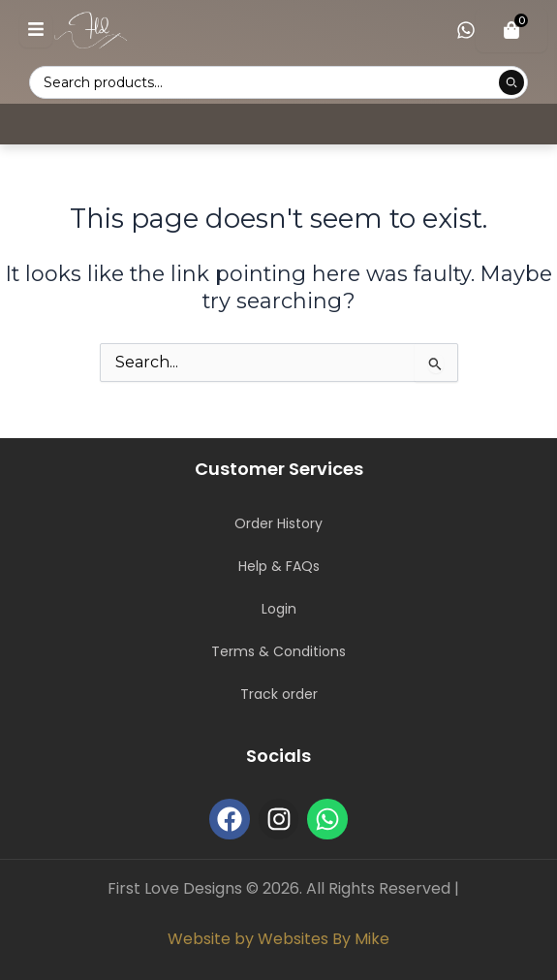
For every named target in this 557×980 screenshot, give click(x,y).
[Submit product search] (511, 82)
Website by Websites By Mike (278, 939)
